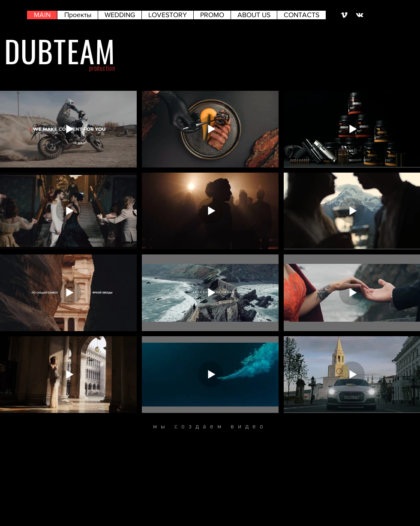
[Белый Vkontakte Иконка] (360, 15)
